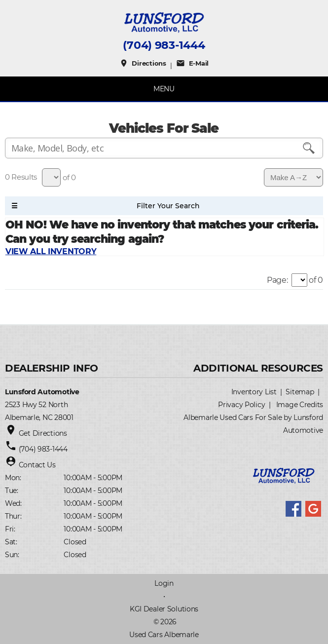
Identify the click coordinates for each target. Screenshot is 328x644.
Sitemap (300, 392)
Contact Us (37, 465)
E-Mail (192, 63)
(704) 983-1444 (164, 45)
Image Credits (300, 405)
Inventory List (254, 392)
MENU (164, 89)
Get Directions (43, 433)
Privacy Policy (241, 405)
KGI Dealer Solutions (164, 609)
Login (164, 583)
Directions (143, 63)
